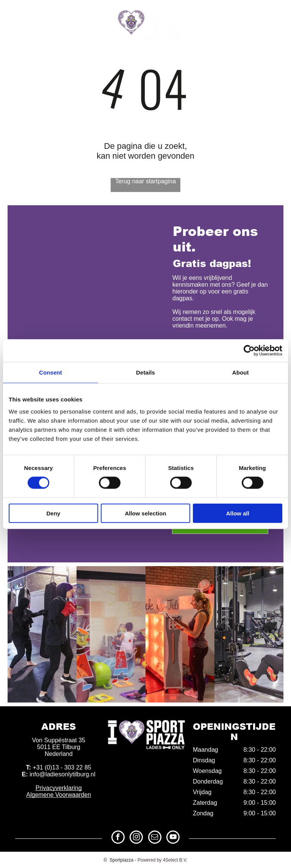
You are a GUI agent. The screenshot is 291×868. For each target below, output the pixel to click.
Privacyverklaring (59, 788)
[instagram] (249, 14)
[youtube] (278, 14)
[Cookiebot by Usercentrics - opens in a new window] (249, 351)
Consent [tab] (51, 372)
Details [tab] (145, 372)
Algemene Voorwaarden (59, 795)
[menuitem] (23, 57)
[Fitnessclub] (111, 634)
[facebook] (235, 14)
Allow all (238, 513)
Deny (53, 513)
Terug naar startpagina (145, 181)
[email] (264, 14)
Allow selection (145, 513)
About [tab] (241, 372)
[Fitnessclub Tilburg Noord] (180, 634)
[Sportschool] (42, 634)
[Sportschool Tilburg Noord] (249, 634)
